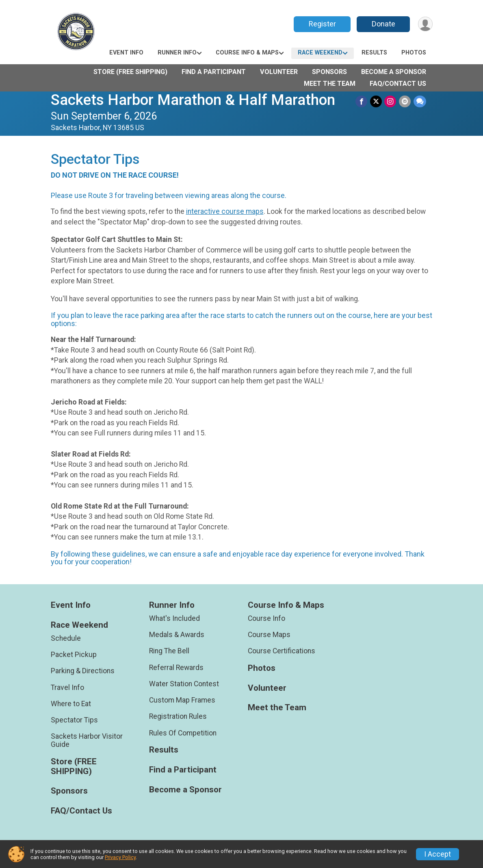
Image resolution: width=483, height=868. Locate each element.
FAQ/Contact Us (398, 84)
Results (374, 53)
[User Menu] (425, 24)
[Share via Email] (405, 101)
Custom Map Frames (182, 700)
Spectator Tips (74, 720)
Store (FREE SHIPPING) (130, 72)
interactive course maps (225, 211)
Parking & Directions (83, 671)
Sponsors (329, 72)
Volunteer (279, 72)
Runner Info (177, 53)
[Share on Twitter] (377, 101)
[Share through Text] (420, 101)
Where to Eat (71, 704)
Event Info (126, 53)
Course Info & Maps (247, 53)
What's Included (174, 618)
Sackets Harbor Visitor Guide (87, 740)
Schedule (66, 638)
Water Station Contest (184, 684)
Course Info (266, 618)
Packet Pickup (74, 655)
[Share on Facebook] (363, 101)
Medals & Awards (177, 635)
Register (322, 24)
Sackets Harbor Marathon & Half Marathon (193, 100)
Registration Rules (178, 716)
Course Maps (269, 635)
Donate (383, 24)
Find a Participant (214, 72)
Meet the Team (330, 84)
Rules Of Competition (183, 733)
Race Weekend (320, 53)
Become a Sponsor (394, 72)
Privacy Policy (120, 857)
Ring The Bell (169, 651)
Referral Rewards (176, 668)
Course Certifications (282, 651)
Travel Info (67, 687)
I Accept (438, 854)
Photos (414, 53)
